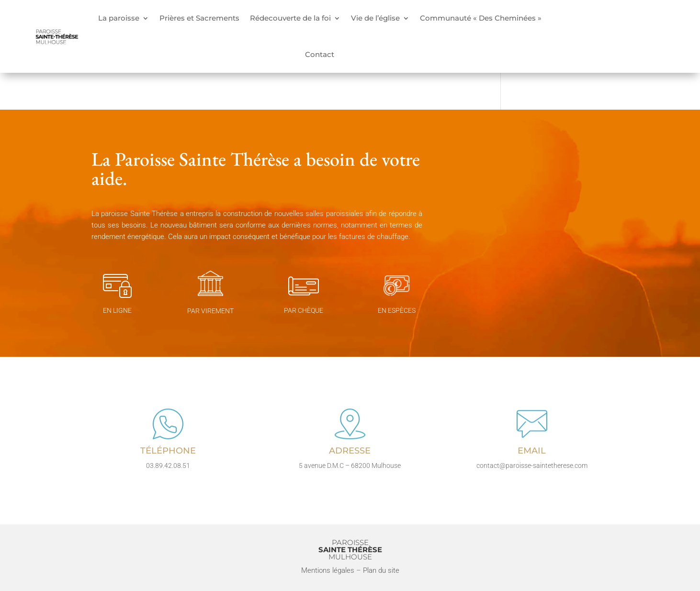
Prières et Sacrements (199, 18)
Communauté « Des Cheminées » (481, 18)
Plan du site (381, 570)
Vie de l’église (375, 18)
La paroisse (119, 18)
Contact (320, 54)
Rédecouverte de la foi (290, 18)
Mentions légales (328, 570)
